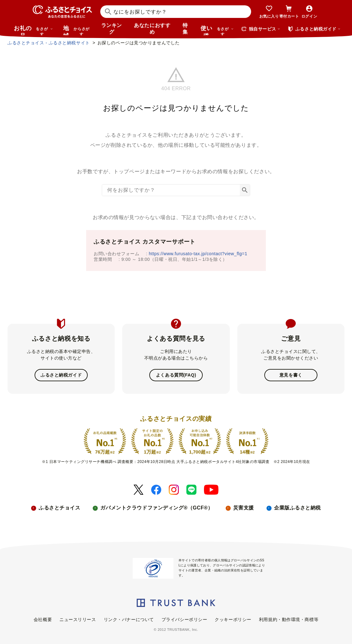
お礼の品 (33, 30)
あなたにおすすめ (152, 29)
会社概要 (43, 619)
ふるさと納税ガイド (61, 375)
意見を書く (291, 375)
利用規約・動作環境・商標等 (289, 619)
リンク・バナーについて (129, 619)
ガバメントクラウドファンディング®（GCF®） (157, 508)
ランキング (112, 29)
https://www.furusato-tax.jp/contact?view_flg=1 (198, 254)
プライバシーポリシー (184, 619)
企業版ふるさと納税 (297, 508)
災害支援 (244, 508)
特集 (185, 29)
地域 (77, 30)
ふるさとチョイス (59, 508)
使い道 (217, 30)
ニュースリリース (78, 619)
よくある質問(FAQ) (176, 375)
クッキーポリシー (233, 619)
